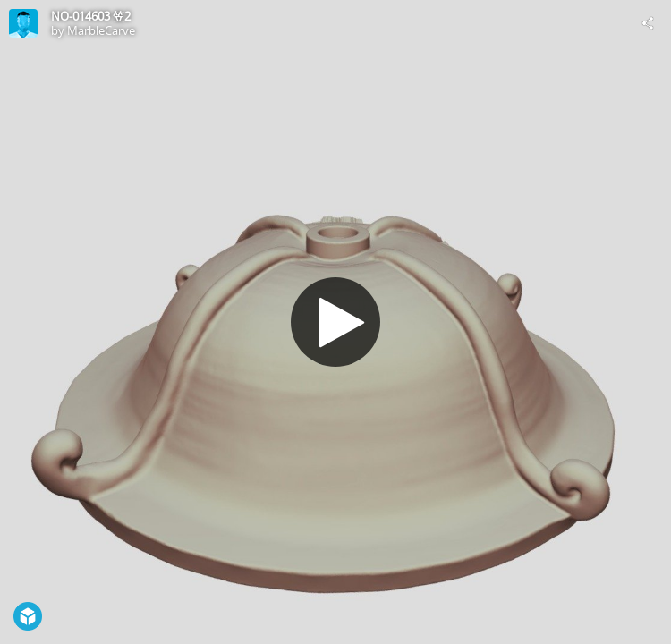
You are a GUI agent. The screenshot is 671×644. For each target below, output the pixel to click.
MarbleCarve (101, 30)
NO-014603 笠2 (91, 16)
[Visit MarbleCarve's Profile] (23, 23)
